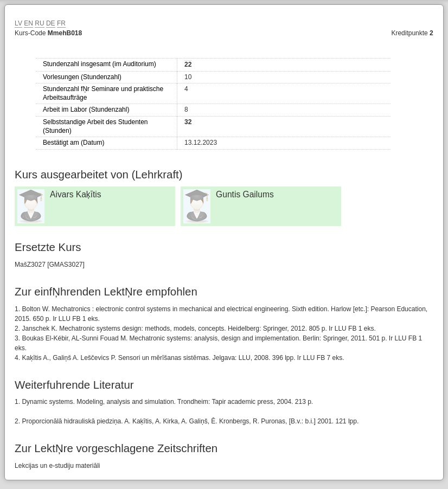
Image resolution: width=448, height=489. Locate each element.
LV (18, 23)
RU (39, 23)
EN (28, 23)
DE (51, 23)
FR (61, 23)
